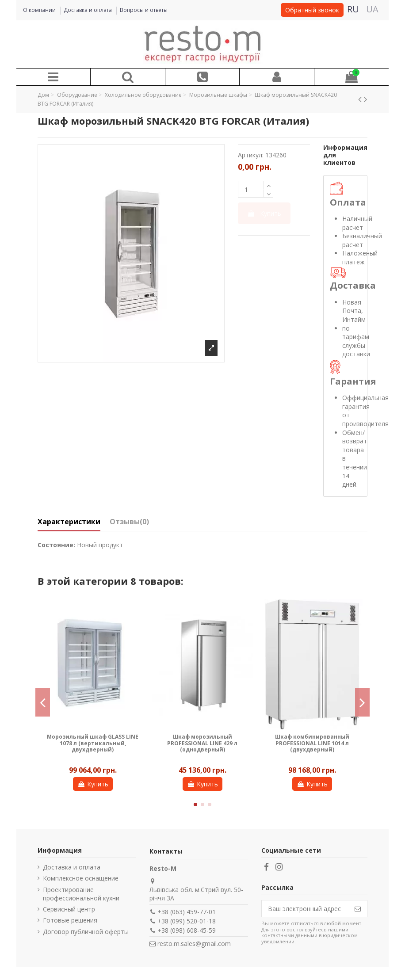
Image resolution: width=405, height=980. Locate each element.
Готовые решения (70, 920)
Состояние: (56, 545)
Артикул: (251, 155)
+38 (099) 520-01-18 (187, 921)
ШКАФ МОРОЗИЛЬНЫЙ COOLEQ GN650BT (202, 740)
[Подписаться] (358, 909)
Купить (264, 213)
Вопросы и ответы (144, 10)
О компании (40, 10)
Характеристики (69, 522)
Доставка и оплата (88, 10)
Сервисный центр (69, 909)
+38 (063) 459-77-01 (187, 912)
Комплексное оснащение (81, 878)
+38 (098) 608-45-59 (187, 930)
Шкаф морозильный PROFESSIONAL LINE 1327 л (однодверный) (312, 743)
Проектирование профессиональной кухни (81, 894)
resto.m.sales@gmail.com (194, 944)
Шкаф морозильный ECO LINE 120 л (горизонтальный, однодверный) (93, 743)
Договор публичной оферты (86, 932)
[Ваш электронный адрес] (305, 909)
